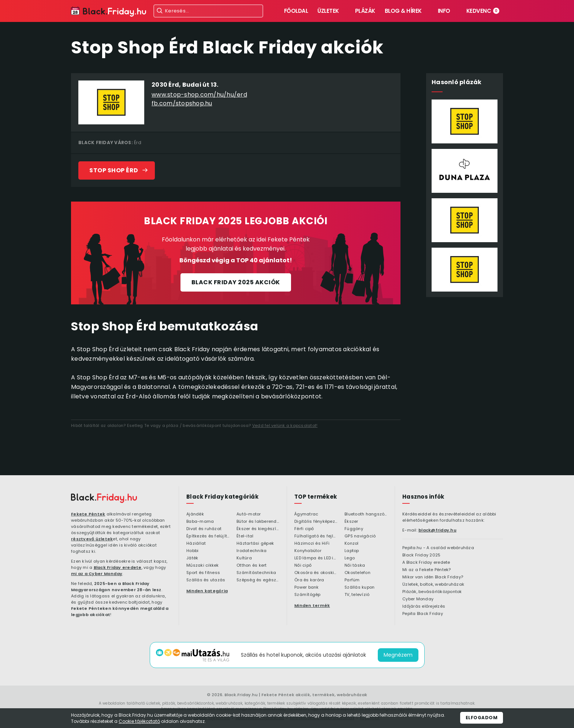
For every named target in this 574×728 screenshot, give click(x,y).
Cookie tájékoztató (139, 721)
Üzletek (328, 11)
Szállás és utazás (206, 580)
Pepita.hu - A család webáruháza (438, 548)
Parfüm (352, 580)
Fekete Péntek (88, 514)
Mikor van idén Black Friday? (433, 577)
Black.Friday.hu (241, 695)
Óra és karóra (309, 580)
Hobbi (192, 551)
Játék (192, 558)
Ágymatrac (306, 514)
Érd (138, 142)
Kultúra (244, 558)
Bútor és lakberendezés (258, 522)
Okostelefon (357, 573)
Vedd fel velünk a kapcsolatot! (285, 425)
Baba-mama (200, 522)
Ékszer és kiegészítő (258, 529)
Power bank (307, 588)
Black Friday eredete (118, 567)
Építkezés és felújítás (208, 536)
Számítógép (307, 595)
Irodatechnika (251, 551)
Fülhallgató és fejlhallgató (316, 536)
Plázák (365, 11)
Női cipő (303, 566)
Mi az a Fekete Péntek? (427, 570)
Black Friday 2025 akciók (236, 282)
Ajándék (195, 514)
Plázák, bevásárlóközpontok (432, 592)
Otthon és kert (252, 566)
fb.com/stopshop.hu (182, 103)
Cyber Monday (418, 599)
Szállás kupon (359, 588)
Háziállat (196, 544)
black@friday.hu (437, 530)
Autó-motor (249, 514)
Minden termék (312, 605)
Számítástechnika (256, 573)
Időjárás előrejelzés (424, 607)
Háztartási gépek (255, 544)
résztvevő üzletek (92, 539)
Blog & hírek (403, 11)
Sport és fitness (203, 573)
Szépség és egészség (258, 580)
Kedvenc (483, 11)
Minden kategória (207, 591)
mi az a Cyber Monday (97, 574)
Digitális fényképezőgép (316, 522)
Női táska (355, 566)
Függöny (354, 529)
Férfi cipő (304, 529)
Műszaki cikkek (203, 566)
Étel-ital (245, 536)
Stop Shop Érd (114, 170)
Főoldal (296, 11)
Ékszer (351, 522)
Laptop (352, 551)
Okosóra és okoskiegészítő (316, 573)
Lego (350, 558)
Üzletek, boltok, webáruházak (433, 585)
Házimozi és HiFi (312, 544)
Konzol (352, 544)
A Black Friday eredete (426, 563)
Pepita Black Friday (423, 614)
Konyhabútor (308, 551)
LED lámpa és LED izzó (316, 558)
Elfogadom (482, 718)
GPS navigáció (360, 536)
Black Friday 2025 (421, 555)
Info (444, 11)
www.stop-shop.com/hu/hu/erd (199, 95)
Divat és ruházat (204, 529)
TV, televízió (357, 595)
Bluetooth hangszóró (366, 514)
